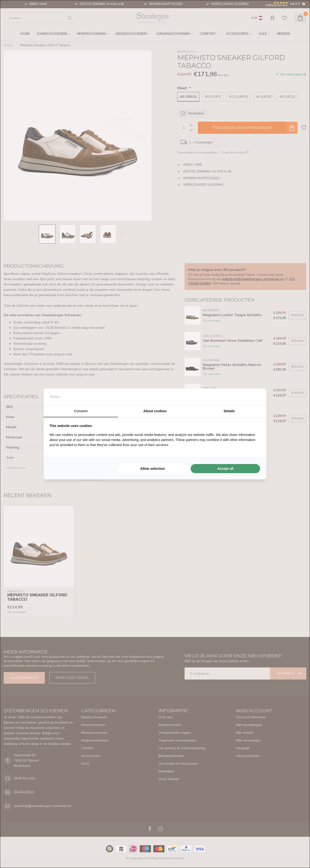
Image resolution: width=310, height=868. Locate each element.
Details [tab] (229, 411)
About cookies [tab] (155, 411)
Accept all (225, 469)
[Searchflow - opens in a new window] (255, 397)
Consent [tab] (81, 411)
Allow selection (153, 469)
